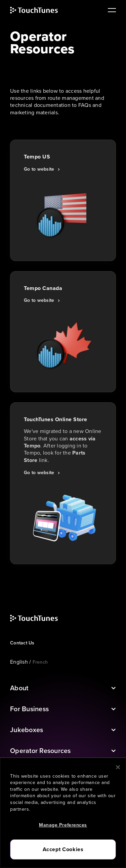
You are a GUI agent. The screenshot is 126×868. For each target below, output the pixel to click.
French (40, 662)
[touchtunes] (41, 10)
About (19, 688)
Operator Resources (40, 751)
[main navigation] (109, 10)
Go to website (39, 169)
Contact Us (22, 643)
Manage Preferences (63, 825)
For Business (29, 709)
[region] (63, 813)
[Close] (118, 767)
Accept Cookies (63, 849)
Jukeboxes (27, 730)
